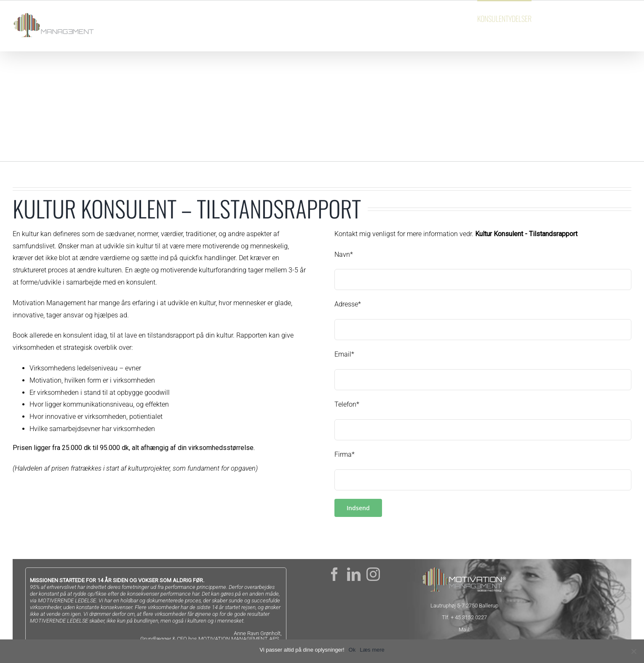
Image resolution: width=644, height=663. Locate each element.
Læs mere (372, 650)
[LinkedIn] (354, 574)
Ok (352, 650)
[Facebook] (334, 574)
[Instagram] (373, 574)
